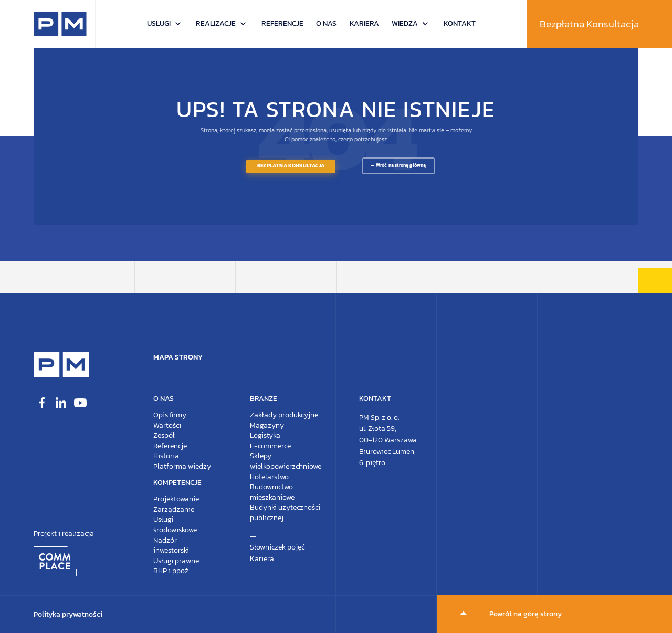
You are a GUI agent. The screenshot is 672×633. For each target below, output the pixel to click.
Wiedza (405, 23)
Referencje (282, 23)
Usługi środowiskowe (175, 525)
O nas (326, 23)
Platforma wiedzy (182, 466)
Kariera (364, 23)
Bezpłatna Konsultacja (589, 24)
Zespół (164, 435)
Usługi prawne (176, 561)
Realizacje (216, 23)
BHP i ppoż (171, 571)
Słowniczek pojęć (277, 547)
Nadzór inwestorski (171, 546)
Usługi (159, 23)
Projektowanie (176, 499)
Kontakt (460, 23)
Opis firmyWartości (170, 420)
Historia (166, 456)
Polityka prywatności (68, 614)
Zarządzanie (174, 509)
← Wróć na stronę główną (398, 165)
